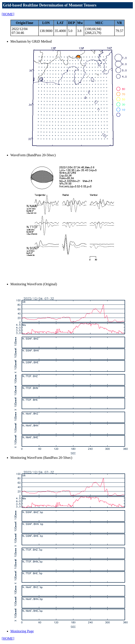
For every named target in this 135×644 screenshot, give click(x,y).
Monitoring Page (22, 631)
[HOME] (8, 14)
